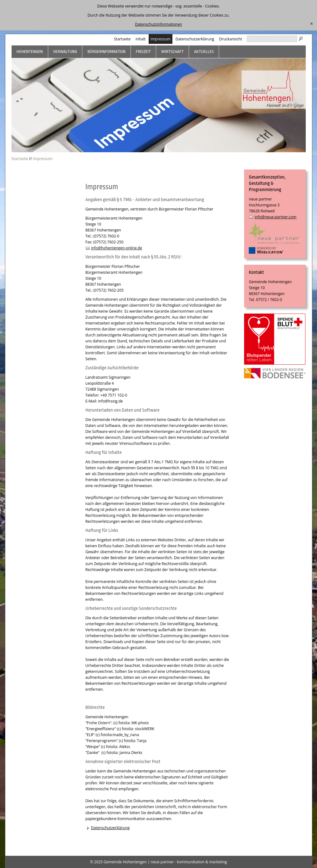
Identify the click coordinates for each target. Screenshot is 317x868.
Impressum (160, 39)
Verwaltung (65, 52)
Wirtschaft (172, 52)
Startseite (122, 39)
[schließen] (312, 24)
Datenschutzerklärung (195, 39)
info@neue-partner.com (275, 217)
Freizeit (143, 52)
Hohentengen (30, 52)
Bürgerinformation (106, 52)
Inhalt (141, 39)
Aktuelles (204, 52)
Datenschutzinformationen (158, 24)
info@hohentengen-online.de (117, 248)
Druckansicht (230, 39)
